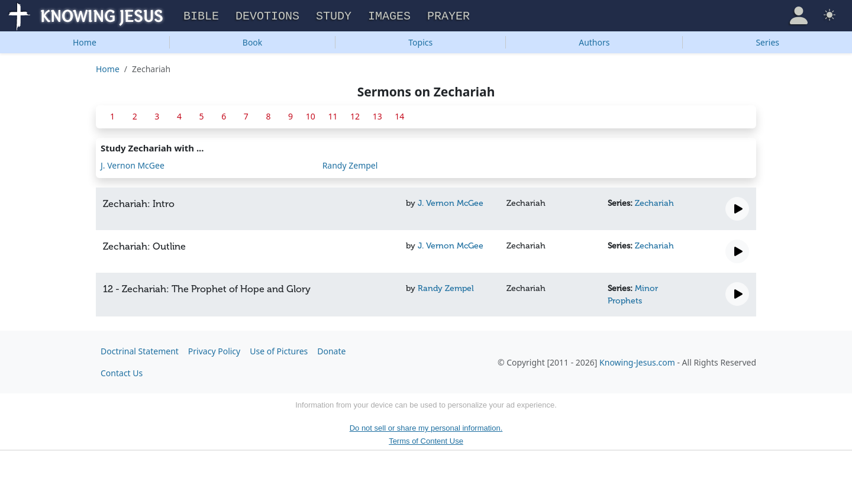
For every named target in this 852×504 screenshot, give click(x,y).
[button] (799, 14)
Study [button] (334, 15)
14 (399, 114)
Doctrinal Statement (140, 349)
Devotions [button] (267, 15)
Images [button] (389, 15)
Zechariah (654, 201)
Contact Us (122, 371)
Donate (331, 349)
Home (85, 41)
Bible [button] (201, 15)
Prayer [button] (448, 15)
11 (333, 114)
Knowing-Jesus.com (637, 361)
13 (377, 114)
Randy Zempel (350, 164)
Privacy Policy (214, 349)
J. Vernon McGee (133, 164)
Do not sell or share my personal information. (426, 426)
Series (767, 41)
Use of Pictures (279, 349)
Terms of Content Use (426, 439)
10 (311, 114)
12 (355, 114)
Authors (594, 41)
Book (253, 41)
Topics (420, 41)
